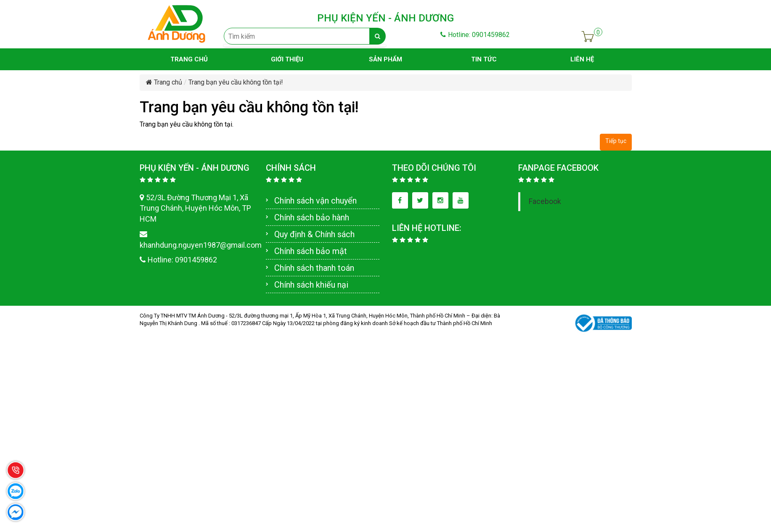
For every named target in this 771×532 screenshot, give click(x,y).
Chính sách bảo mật (311, 251)
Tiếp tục (616, 141)
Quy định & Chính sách (314, 234)
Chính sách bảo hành (312, 217)
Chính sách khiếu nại (311, 285)
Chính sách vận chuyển (315, 201)
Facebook (545, 201)
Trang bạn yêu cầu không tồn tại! (236, 82)
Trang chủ (164, 82)
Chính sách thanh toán (314, 268)
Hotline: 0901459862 (475, 35)
